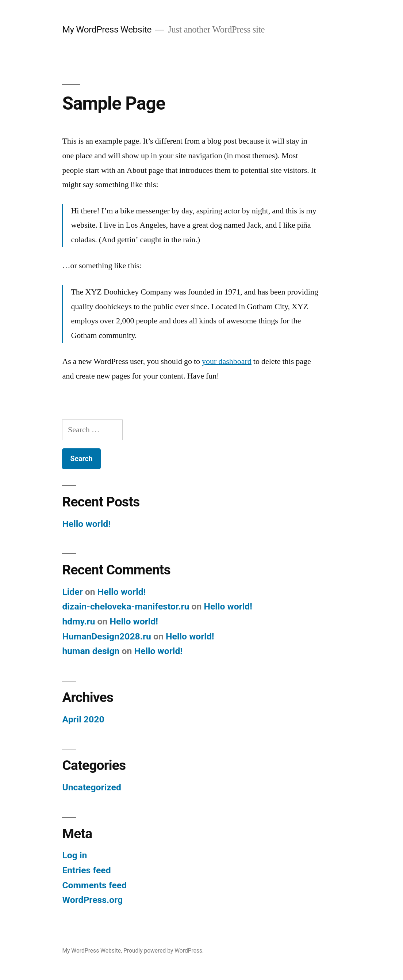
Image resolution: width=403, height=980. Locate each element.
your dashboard (227, 361)
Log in (74, 855)
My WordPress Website (107, 29)
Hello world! (86, 524)
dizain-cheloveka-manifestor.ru (126, 606)
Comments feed (94, 885)
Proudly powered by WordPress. (164, 951)
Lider (72, 592)
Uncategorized (92, 787)
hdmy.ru (78, 621)
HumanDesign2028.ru (107, 636)
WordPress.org (92, 900)
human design (91, 651)
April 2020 (83, 719)
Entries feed (86, 870)
